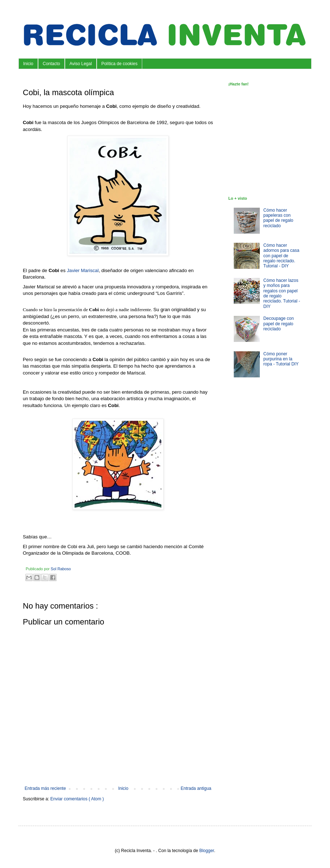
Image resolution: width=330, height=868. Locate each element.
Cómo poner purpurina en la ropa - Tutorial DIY (281, 359)
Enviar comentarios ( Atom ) (77, 799)
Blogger (207, 851)
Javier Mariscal (83, 270)
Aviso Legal (81, 64)
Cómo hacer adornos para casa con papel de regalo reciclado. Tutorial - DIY (281, 256)
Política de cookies (119, 64)
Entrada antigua (196, 788)
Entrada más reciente (45, 788)
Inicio (28, 64)
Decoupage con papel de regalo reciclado (279, 324)
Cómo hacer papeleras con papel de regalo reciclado (278, 218)
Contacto (51, 64)
